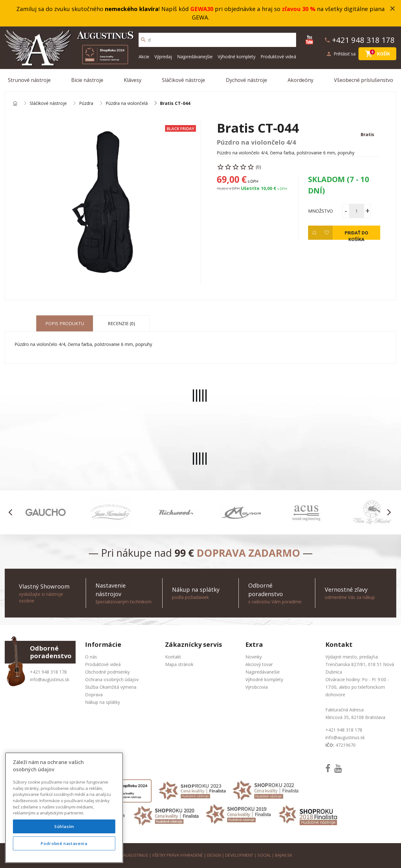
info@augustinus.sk (50, 679)
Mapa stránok (179, 664)
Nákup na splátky (103, 702)
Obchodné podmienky (107, 672)
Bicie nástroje (87, 80)
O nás (91, 657)
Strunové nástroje (29, 80)
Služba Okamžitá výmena (111, 687)
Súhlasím (64, 826)
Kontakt (173, 657)
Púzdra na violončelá (127, 103)
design (214, 855)
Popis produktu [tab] (65, 323)
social (264, 855)
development (239, 855)
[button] (12, 512)
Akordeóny (301, 80)
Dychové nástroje (246, 80)
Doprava (94, 695)
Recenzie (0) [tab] (121, 323)
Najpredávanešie (263, 672)
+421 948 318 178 (48, 672)
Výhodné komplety (237, 57)
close (392, 9)
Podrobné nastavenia (64, 843)
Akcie (144, 57)
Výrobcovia (257, 687)
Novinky (254, 657)
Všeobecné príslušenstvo (364, 80)
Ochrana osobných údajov (112, 679)
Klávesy (133, 80)
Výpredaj (163, 57)
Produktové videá (278, 57)
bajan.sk (284, 855)
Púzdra (86, 103)
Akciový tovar (259, 664)
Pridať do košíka (356, 235)
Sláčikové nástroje (183, 80)
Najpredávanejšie (195, 57)
